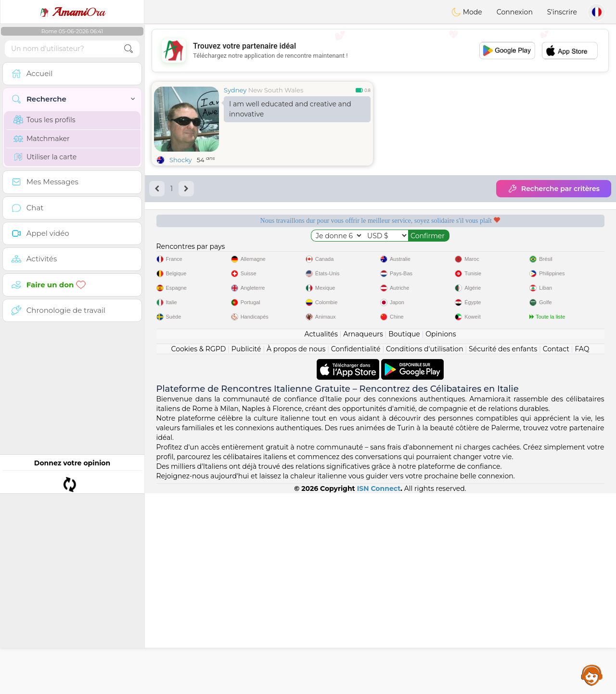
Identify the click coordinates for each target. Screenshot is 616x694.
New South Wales (276, 90)
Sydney (235, 90)
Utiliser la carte (45, 157)
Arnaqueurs (363, 535)
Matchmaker (42, 139)
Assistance (592, 675)
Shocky (181, 160)
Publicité (246, 550)
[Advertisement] (380, 51)
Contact (556, 550)
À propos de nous (296, 550)
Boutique (404, 535)
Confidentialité (356, 550)
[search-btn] (128, 49)
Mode (467, 12)
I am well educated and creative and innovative (290, 109)
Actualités (321, 535)
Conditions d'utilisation (425, 550)
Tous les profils (45, 120)
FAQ (582, 550)
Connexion (515, 12)
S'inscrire (562, 12)
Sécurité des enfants (503, 550)
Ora (72, 12)
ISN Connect (379, 689)
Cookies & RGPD (199, 550)
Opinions (441, 535)
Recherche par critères (554, 189)
